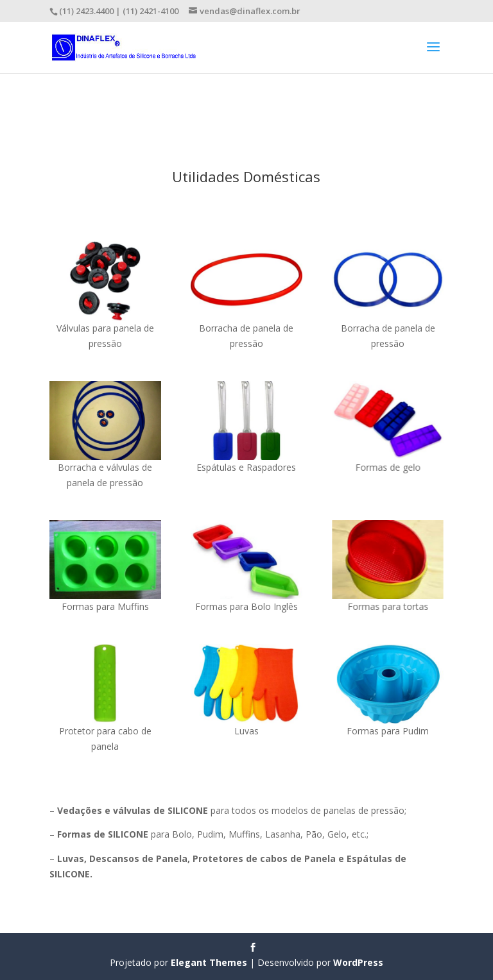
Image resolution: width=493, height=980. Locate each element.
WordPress (358, 962)
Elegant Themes (209, 962)
